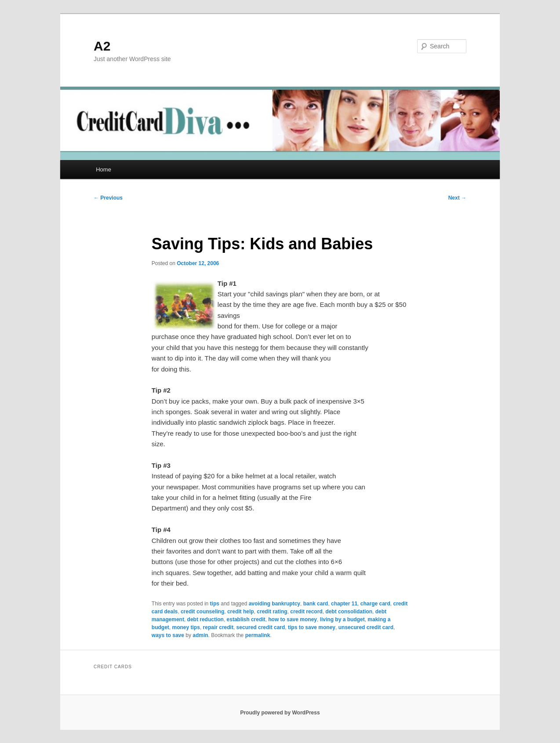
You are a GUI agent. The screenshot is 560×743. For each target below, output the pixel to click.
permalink (258, 635)
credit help (241, 612)
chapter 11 (344, 604)
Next (457, 198)
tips (215, 604)
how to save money (293, 619)
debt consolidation (349, 612)
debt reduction (205, 619)
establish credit (246, 619)
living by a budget (342, 619)
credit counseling (202, 612)
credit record (306, 612)
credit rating (272, 612)
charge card (375, 604)
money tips (186, 627)
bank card (316, 604)
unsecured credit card (366, 627)
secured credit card (261, 627)
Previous (108, 198)
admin (200, 635)
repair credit (218, 627)
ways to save (168, 635)
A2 (102, 46)
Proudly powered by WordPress (280, 713)
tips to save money (312, 627)
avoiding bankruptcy (275, 604)
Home (104, 169)
